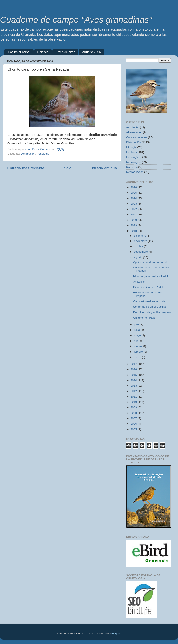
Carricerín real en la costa (149, 301)
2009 (134, 407)
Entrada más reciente (26, 168)
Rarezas (131, 167)
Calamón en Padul (145, 318)
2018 (134, 231)
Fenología (43, 154)
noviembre (141, 241)
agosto (138, 257)
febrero (139, 352)
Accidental (133, 127)
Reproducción (135, 172)
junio (137, 330)
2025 (134, 193)
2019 (134, 225)
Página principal (19, 52)
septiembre (141, 252)
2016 (134, 369)
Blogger (116, 634)
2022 (134, 209)
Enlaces (43, 52)
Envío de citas (65, 52)
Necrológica (134, 162)
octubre (139, 246)
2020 (134, 220)
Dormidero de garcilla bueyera (152, 312)
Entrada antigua (103, 168)
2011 (134, 397)
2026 (134, 187)
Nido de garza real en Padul (151, 276)
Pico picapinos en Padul (148, 287)
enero (138, 357)
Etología (131, 147)
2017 (134, 364)
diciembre (140, 236)
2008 (134, 413)
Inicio (67, 168)
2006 (134, 424)
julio (137, 324)
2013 (134, 386)
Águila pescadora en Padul (150, 262)
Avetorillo (139, 282)
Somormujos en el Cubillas (150, 307)
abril (137, 341)
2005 (134, 429)
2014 (134, 380)
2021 (134, 215)
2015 (134, 375)
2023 (134, 204)
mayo (138, 335)
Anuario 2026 (91, 52)
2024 (134, 198)
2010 (134, 402)
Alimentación (134, 132)
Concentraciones (137, 137)
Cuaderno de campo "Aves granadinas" (76, 20)
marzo (138, 346)
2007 (134, 418)
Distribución (28, 154)
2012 (134, 391)
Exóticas (132, 152)
